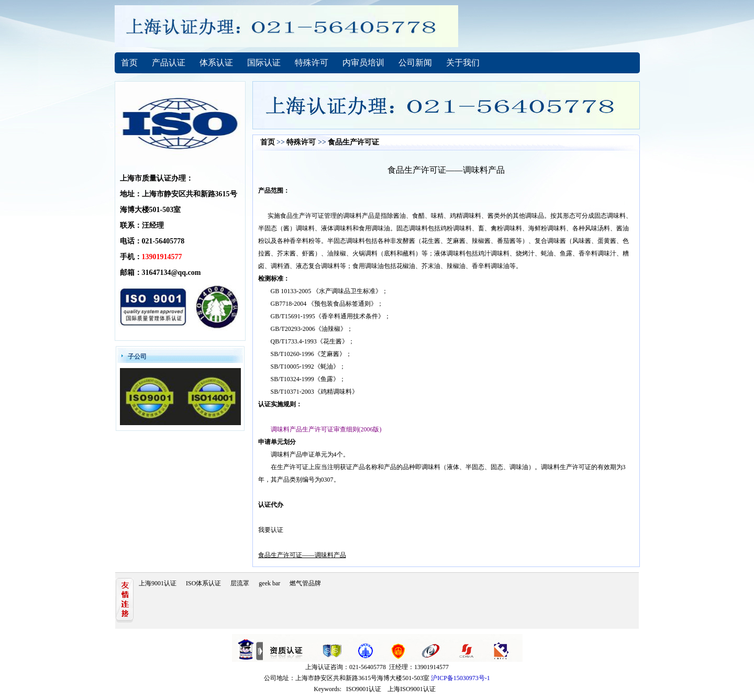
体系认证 (216, 63)
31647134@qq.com (171, 273)
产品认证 (169, 63)
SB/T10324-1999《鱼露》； (308, 379)
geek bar (269, 583)
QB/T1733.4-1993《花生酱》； (313, 341)
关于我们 (463, 63)
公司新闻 (415, 63)
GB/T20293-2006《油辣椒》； (312, 329)
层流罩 (240, 583)
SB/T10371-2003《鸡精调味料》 (314, 392)
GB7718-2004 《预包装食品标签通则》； (327, 304)
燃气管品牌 (305, 583)
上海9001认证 (158, 583)
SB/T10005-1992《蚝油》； (308, 366)
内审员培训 (363, 63)
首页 (129, 63)
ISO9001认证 (364, 689)
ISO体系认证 (203, 583)
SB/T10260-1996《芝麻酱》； (311, 354)
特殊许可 (312, 63)
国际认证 (264, 63)
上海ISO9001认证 (411, 689)
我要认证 (271, 530)
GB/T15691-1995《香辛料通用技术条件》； (331, 316)
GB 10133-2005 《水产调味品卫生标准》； (330, 291)
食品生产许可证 (353, 142)
